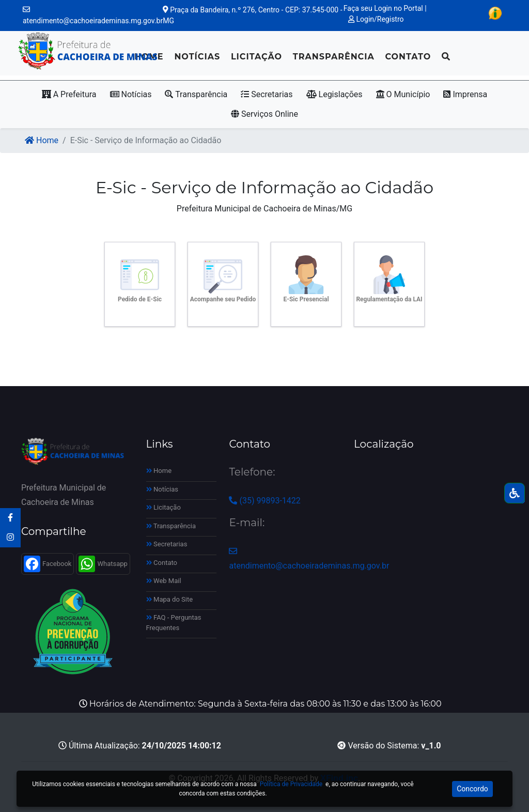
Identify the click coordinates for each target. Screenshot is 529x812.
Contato (408, 57)
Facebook (48, 564)
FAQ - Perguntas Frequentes (174, 623)
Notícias (197, 57)
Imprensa (465, 94)
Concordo (472, 789)
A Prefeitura (69, 94)
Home (42, 140)
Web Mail (164, 581)
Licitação (256, 57)
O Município (403, 94)
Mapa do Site (170, 599)
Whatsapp (103, 564)
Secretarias (267, 94)
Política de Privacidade (291, 784)
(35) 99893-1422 (264, 501)
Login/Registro (376, 19)
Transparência (334, 57)
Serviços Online (264, 114)
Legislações (334, 94)
